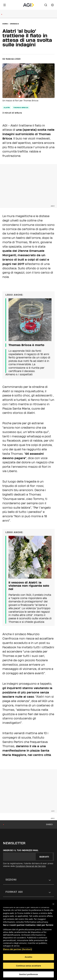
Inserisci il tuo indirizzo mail (21, 850)
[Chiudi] (53, 904)
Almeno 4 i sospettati (19, 374)
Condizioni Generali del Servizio (31, 866)
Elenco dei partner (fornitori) (17, 949)
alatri (7, 107)
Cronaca (15, 24)
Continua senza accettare (28, 966)
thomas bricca (21, 107)
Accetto (28, 957)
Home (5, 24)
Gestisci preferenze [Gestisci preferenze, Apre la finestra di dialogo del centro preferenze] (29, 974)
